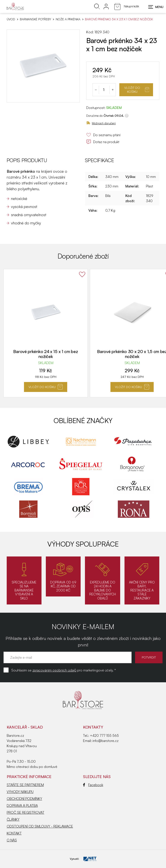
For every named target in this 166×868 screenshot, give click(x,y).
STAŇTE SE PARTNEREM (25, 785)
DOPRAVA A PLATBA (22, 806)
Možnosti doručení (101, 123)
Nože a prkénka (68, 19)
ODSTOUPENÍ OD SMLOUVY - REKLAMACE (40, 826)
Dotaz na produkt (103, 142)
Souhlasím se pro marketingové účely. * (64, 670)
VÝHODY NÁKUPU (20, 792)
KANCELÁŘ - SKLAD (25, 727)
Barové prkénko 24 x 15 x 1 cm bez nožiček (45, 354)
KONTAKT (14, 833)
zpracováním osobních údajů (54, 670)
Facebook (93, 785)
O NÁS (12, 840)
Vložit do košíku (137, 90)
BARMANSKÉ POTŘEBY (35, 19)
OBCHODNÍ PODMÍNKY (24, 799)
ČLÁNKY (13, 819)
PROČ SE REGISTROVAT (26, 812)
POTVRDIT (149, 657)
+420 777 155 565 (104, 735)
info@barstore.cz (105, 741)
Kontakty (93, 727)
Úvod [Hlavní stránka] (11, 19)
